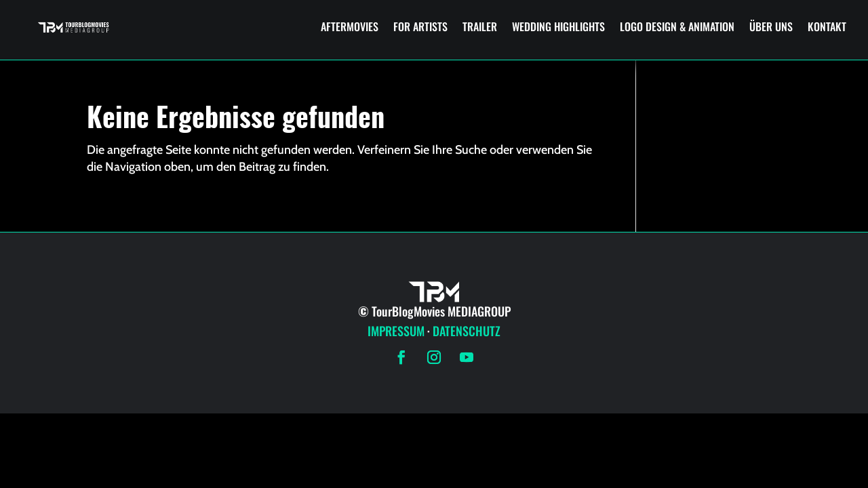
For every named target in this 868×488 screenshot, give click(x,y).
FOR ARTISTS (420, 26)
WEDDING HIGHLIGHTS (558, 26)
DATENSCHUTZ (467, 331)
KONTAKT (827, 26)
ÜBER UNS (771, 26)
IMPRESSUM (396, 331)
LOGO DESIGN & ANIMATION (677, 26)
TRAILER (480, 26)
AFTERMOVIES (350, 26)
